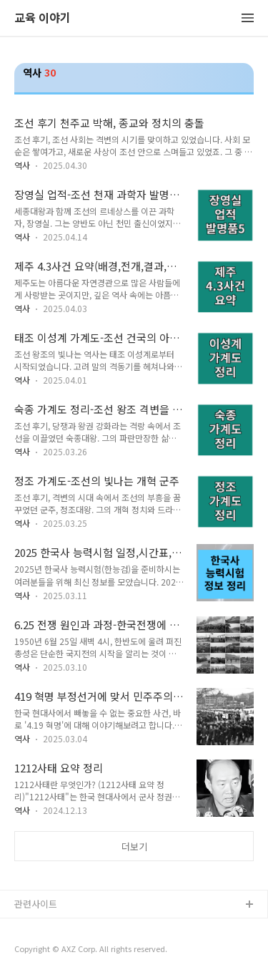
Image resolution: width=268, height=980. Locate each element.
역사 (22, 165)
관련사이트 (36, 904)
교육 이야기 (43, 18)
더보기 (134, 846)
